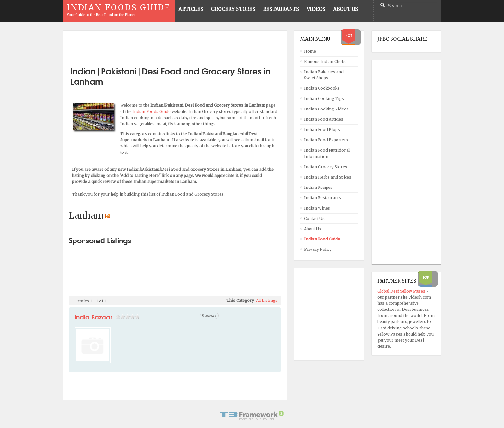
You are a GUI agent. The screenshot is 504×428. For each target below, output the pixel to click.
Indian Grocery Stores (326, 167)
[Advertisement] (175, 46)
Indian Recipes (318, 187)
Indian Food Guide (322, 239)
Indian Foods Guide (152, 112)
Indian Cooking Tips (324, 98)
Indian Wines (317, 208)
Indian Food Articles (324, 119)
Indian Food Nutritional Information (327, 153)
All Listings (267, 300)
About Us (313, 229)
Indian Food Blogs (322, 130)
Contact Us (314, 218)
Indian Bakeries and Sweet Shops (324, 75)
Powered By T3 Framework (252, 415)
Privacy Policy (318, 249)
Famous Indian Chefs (325, 61)
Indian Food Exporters (326, 140)
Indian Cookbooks (322, 88)
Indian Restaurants (323, 198)
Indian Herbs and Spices (328, 177)
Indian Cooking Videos (326, 109)
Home (310, 51)
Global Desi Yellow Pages (402, 291)
